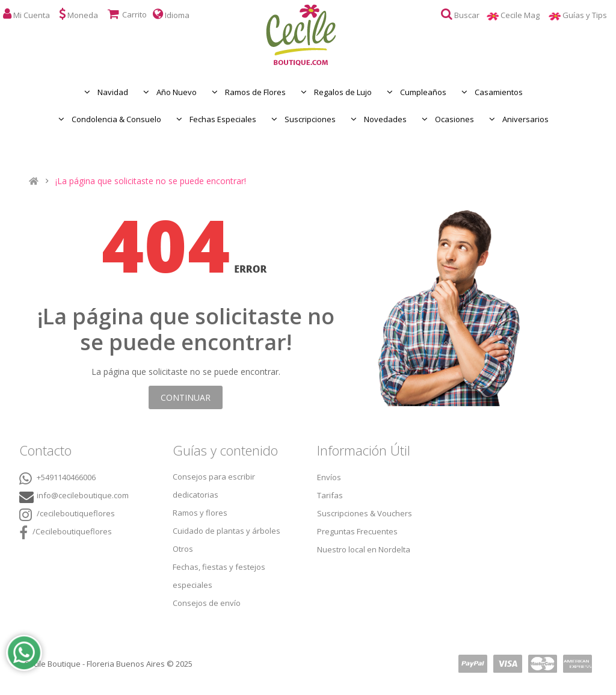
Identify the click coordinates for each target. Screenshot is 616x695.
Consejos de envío (207, 603)
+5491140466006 (57, 478)
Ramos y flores (200, 513)
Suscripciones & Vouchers (365, 513)
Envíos (329, 477)
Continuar (186, 397)
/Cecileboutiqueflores (66, 533)
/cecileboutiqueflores (67, 514)
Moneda (79, 14)
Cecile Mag (525, 15)
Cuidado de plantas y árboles (226, 531)
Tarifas (330, 495)
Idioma (171, 14)
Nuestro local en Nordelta (364, 549)
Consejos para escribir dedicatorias (214, 486)
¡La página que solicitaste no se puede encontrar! (151, 181)
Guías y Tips (589, 15)
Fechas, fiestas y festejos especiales (219, 576)
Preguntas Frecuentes (357, 531)
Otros (183, 549)
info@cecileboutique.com (83, 495)
